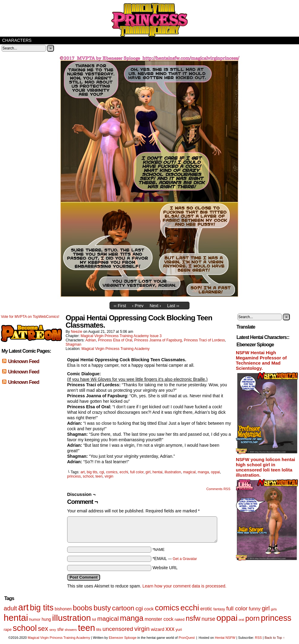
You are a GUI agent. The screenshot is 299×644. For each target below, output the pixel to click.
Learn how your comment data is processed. (184, 586)
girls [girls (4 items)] (274, 609)
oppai (215, 472)
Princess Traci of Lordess (205, 340)
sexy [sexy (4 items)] (53, 630)
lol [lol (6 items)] (94, 619)
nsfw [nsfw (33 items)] (193, 618)
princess (74, 476)
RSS (259, 638)
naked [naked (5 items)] (179, 620)
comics (112, 472)
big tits (92, 472)
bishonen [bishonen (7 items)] (63, 609)
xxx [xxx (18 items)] (170, 629)
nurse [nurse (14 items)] (208, 619)
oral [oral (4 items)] (241, 620)
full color (137, 472)
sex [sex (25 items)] (43, 629)
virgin (109, 476)
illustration (173, 472)
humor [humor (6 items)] (35, 619)
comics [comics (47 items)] (167, 608)
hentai (158, 472)
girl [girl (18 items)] (266, 608)
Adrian (91, 340)
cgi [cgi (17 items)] (139, 608)
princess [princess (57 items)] (276, 618)
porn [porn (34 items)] (252, 618)
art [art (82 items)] (23, 607)
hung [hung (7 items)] (46, 619)
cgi (102, 472)
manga (203, 472)
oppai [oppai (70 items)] (227, 618)
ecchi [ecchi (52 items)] (190, 608)
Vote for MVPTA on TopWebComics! (30, 317)
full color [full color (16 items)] (237, 608)
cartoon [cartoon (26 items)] (123, 608)
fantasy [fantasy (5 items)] (219, 609)
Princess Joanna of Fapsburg (158, 340)
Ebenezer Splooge (123, 638)
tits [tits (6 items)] (99, 629)
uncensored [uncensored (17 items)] (118, 629)
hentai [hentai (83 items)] (16, 618)
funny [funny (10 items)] (255, 609)
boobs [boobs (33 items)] (83, 608)
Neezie (76, 332)
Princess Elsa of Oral (115, 340)
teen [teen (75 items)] (87, 628)
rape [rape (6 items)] (8, 629)
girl (148, 472)
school (88, 476)
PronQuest (187, 638)
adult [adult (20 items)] (10, 608)
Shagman (73, 344)
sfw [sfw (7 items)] (61, 629)
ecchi (124, 472)
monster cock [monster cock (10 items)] (159, 619)
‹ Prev (138, 306)
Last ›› (173, 306)
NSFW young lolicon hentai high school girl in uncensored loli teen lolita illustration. (265, 467)
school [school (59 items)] (25, 628)
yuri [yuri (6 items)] (179, 629)
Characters (17, 40)
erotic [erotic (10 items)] (206, 609)
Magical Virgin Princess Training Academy (149, 20)
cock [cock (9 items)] (149, 609)
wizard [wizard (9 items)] (157, 629)
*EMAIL (175, 558)
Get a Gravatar (185, 559)
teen (99, 476)
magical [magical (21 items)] (108, 619)
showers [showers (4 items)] (71, 630)
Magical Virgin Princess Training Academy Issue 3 (121, 336)
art (83, 472)
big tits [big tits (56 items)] (42, 608)
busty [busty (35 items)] (102, 608)
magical (189, 472)
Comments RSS (218, 489)
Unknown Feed (23, 361)
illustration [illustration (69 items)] (72, 618)
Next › (155, 306)
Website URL (165, 568)
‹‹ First (120, 306)
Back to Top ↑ (275, 638)
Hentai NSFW (225, 638)
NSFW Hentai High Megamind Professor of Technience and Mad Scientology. (261, 360)
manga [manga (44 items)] (132, 618)
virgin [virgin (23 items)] (142, 629)
